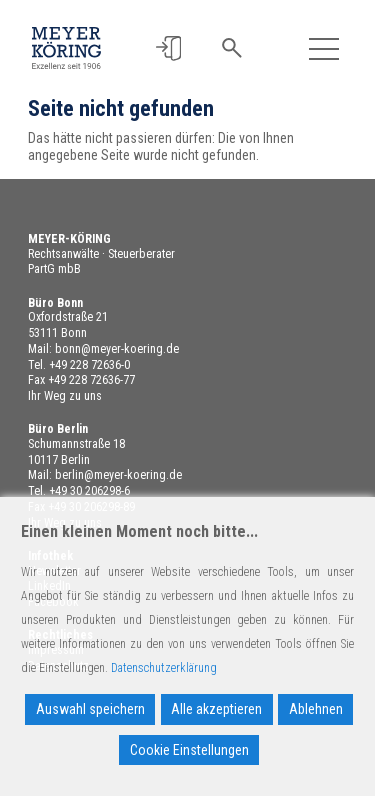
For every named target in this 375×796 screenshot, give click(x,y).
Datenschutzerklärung (164, 668)
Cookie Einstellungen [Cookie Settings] (189, 750)
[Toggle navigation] (324, 48)
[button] (168, 48)
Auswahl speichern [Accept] (90, 709)
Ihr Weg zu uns (65, 396)
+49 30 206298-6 (89, 491)
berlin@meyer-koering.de (118, 475)
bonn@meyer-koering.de (117, 349)
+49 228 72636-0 (89, 365)
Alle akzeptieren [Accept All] (216, 709)
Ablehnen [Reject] (316, 709)
